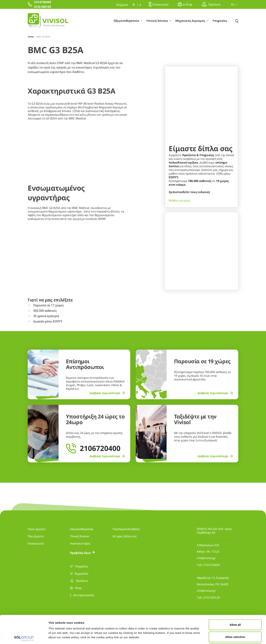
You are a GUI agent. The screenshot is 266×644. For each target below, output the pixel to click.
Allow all (235, 596)
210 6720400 (211, 565)
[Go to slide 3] (209, 309)
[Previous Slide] (172, 293)
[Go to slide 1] (195, 309)
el (234, 4)
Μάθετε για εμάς (179, 261)
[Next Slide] (231, 293)
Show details (192, 637)
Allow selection (235, 608)
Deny (235, 620)
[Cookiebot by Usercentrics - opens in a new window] (24, 637)
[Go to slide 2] (202, 309)
